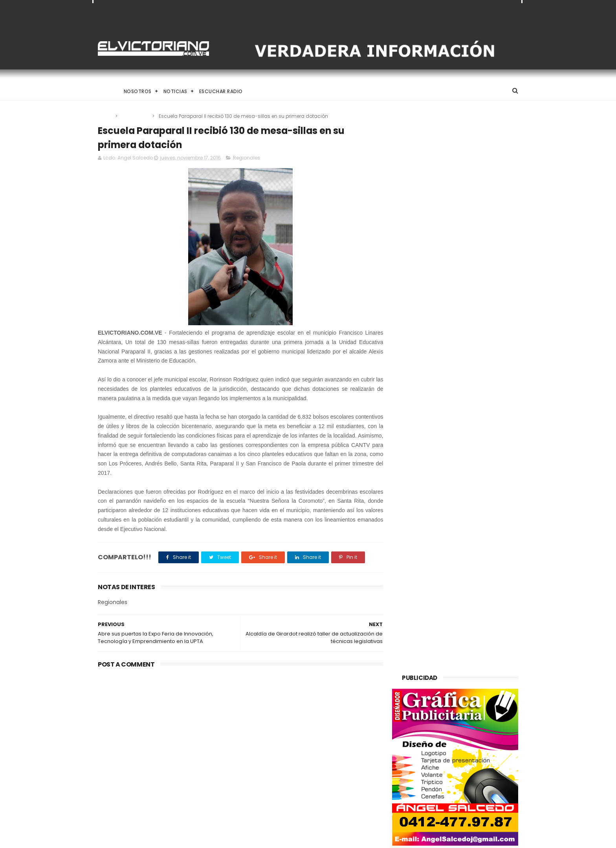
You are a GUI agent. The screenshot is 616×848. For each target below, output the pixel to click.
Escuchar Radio (221, 91)
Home (105, 91)
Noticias (175, 91)
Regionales (135, 116)
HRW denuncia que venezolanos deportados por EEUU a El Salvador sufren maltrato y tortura (328, 760)
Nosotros (138, 91)
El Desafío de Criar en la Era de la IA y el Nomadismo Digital (162, 720)
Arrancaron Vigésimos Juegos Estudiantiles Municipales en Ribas (326, 797)
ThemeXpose (142, 838)
